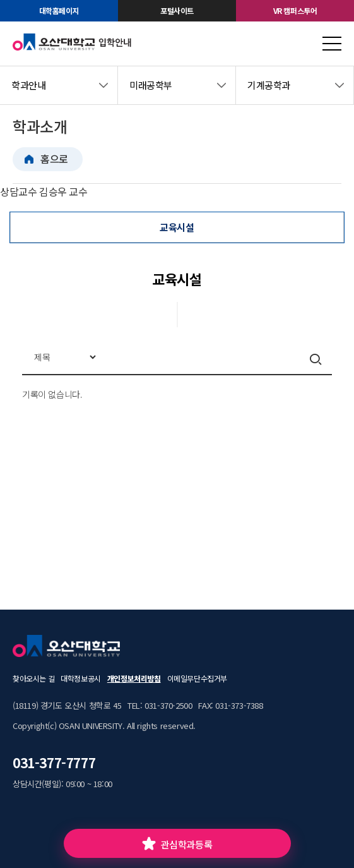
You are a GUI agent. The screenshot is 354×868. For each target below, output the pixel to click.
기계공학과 (269, 85)
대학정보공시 (81, 678)
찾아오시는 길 (33, 678)
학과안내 (28, 85)
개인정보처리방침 (134, 678)
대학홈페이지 (59, 10)
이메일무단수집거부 (197, 678)
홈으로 (54, 159)
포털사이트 (177, 10)
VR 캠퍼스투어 (295, 10)
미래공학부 (151, 85)
